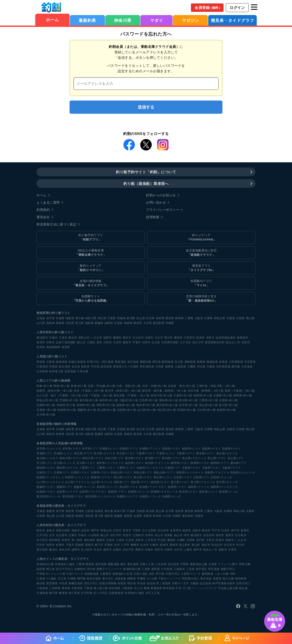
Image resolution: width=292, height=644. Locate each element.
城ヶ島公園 (101, 588)
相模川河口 (228, 569)
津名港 (141, 583)
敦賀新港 (52, 583)
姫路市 (187, 530)
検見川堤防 (94, 579)
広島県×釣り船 (149, 400)
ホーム (52, 20)
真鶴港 (201, 362)
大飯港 (211, 367)
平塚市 (137, 342)
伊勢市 (66, 540)
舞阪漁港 (114, 564)
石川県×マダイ (86, 463)
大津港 (213, 564)
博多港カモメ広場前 (126, 367)
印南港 (53, 367)
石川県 (150, 318)
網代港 (236, 367)
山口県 (41, 323)
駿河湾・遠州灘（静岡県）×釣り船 (164, 391)
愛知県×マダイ (46, 468)
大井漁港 (42, 371)
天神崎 (72, 579)
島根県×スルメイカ (77, 477)
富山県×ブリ (236, 458)
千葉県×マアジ (186, 453)
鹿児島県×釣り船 (167, 405)
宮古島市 (241, 535)
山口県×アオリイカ (77, 482)
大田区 (108, 342)
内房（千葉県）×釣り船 (97, 396)
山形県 (89, 511)
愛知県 (170, 318)
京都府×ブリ (173, 468)
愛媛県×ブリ (65, 487)
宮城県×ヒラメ (109, 449)
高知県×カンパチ (107, 487)
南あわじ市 (233, 342)
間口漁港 (108, 362)
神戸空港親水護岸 (224, 583)
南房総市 (242, 338)
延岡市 (245, 530)
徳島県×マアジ (140, 482)
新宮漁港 (115, 588)
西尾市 (89, 545)
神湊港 (41, 362)
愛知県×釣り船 (169, 400)
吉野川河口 (243, 583)
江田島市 (138, 535)
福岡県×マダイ (177, 487)
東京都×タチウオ (227, 453)
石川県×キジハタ (64, 463)
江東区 (91, 342)
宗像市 (53, 338)
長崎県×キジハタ (139, 492)
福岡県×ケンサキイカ (224, 487)
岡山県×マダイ (143, 477)
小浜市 (117, 342)
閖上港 (51, 569)
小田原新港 (236, 362)
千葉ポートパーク (169, 579)
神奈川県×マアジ (70, 458)
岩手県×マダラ (72, 449)
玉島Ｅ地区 (141, 574)
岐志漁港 (65, 367)
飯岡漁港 (168, 362)
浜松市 (85, 530)
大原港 (51, 362)
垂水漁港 (206, 579)
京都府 (231, 318)
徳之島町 (185, 545)
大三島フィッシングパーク (200, 588)
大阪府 (199, 318)
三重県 (189, 318)
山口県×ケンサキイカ (50, 482)
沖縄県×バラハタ (150, 497)
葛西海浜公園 (199, 564)
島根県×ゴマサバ (102, 477)
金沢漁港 (133, 362)
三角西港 (55, 588)
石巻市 (226, 530)
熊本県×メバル (228, 492)
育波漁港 (120, 362)
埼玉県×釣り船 (167, 410)
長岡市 (41, 347)
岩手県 (51, 318)
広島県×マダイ (183, 477)
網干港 (53, 593)
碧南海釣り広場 (123, 574)
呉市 (52, 535)
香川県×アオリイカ (203, 482)
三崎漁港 (127, 588)
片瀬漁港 (42, 593)
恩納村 (80, 545)
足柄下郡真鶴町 (66, 342)
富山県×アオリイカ (194, 458)
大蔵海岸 (106, 574)
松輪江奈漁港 (77, 362)
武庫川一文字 (180, 583)
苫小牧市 (87, 550)
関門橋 (81, 579)
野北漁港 (214, 569)
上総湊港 (180, 367)
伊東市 (51, 342)
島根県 (60, 323)
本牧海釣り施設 (65, 564)
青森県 (51, 511)
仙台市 (145, 545)
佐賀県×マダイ (46, 492)
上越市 (188, 550)
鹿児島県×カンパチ (49, 497)
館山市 (81, 342)
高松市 (206, 545)
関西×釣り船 (62, 386)
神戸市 (235, 530)
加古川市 (198, 342)
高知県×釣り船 (186, 410)
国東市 (223, 550)
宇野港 (185, 564)
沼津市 (146, 342)
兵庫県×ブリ (62, 473)
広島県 (240, 318)
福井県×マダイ (134, 463)
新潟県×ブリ (153, 458)
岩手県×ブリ (90, 449)
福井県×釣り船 (109, 400)
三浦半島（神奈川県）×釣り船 (216, 386)
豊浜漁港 (133, 564)
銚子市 (99, 545)
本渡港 (217, 579)
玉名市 (98, 550)
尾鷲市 (140, 550)
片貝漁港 (167, 569)
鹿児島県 (159, 323)
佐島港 (223, 362)
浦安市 (220, 535)
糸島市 (210, 338)
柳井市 (108, 550)
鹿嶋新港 (190, 362)
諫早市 (198, 550)
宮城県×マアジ (129, 449)
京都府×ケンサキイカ (150, 468)
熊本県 (138, 323)
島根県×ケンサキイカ (50, 477)
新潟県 (131, 318)
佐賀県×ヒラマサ (67, 492)
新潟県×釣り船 (189, 400)
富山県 (141, 318)
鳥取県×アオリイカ (217, 473)
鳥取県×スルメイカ (243, 473)
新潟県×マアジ (171, 458)
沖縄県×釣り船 (46, 405)
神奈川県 (123, 21)
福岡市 (108, 338)
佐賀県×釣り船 (127, 410)
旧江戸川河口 (64, 569)
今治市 (130, 540)
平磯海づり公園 (147, 579)
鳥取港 (122, 583)
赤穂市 (117, 550)
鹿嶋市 (117, 338)
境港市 (230, 540)
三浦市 (63, 338)
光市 (117, 545)
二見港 (190, 569)
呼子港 (160, 574)
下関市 (137, 530)
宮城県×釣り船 (66, 405)
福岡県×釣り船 (203, 396)
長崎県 (128, 323)
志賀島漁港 (116, 593)
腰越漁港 (212, 362)
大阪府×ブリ (44, 473)
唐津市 (230, 535)
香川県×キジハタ (227, 482)
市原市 (232, 550)
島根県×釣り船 (67, 410)
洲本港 (66, 588)
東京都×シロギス (47, 458)
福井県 (160, 318)
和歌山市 (84, 338)
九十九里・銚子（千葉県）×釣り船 (59, 396)
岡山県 (250, 318)
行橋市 (154, 545)
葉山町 (196, 545)
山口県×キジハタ (102, 482)
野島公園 (245, 564)
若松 (152, 574)
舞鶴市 (135, 545)
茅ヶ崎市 (77, 540)
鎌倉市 (127, 342)
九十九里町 (149, 530)
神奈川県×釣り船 (161, 396)
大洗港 (159, 367)
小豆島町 (94, 535)
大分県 (148, 323)
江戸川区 (185, 342)
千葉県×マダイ (146, 453)
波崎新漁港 (92, 574)
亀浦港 (63, 593)
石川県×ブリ (44, 463)
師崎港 (132, 579)
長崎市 (76, 530)
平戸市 (216, 530)
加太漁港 (173, 564)
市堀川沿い (94, 362)
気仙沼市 (217, 545)
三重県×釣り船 (209, 400)
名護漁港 (120, 579)
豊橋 (147, 588)
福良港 (85, 367)
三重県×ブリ (87, 468)
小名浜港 (161, 564)
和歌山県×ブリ (143, 473)
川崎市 (169, 550)
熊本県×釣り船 (146, 405)
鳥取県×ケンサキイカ (190, 473)
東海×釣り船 (79, 386)
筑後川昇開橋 (108, 583)
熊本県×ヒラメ (209, 492)
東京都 (80, 318)
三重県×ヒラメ (126, 468)
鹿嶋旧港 (146, 362)
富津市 (41, 342)
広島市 (246, 342)
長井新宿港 (223, 367)
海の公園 (228, 579)
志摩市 (73, 535)
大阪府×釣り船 (129, 400)
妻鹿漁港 (156, 588)
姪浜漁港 (106, 367)
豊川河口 (108, 579)
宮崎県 (177, 516)
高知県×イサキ (129, 487)
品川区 (156, 342)
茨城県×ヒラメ (63, 453)
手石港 (95, 367)
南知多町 (90, 540)
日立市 (159, 338)
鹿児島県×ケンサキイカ (100, 497)
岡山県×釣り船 (209, 405)
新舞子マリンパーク (109, 569)
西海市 (174, 545)
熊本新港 (169, 588)
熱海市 (201, 338)
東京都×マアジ (206, 453)
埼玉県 (102, 318)
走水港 (76, 367)
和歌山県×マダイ (121, 473)
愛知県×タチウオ (67, 468)
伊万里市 (42, 540)
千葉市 (70, 545)
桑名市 (53, 550)
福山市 (178, 535)
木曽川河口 (173, 574)
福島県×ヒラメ (192, 449)
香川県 (80, 323)
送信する (146, 107)
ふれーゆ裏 (222, 574)
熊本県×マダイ (189, 492)
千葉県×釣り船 (183, 396)
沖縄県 (170, 323)
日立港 (62, 579)
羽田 (233, 574)
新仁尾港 (74, 593)
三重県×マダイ (106, 468)
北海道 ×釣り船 (46, 410)
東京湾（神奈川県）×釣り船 (123, 391)
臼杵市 (41, 545)
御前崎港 (241, 579)
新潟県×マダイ (134, 458)
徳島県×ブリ (122, 482)
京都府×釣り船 (228, 400)
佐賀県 (118, 323)
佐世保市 (209, 535)
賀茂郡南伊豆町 (215, 342)
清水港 (91, 569)
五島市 (110, 540)
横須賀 (41, 583)
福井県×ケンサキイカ (110, 463)
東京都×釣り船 (89, 400)
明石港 (157, 362)
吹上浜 (138, 588)
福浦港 (169, 367)
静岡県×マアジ (220, 463)
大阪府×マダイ (211, 468)
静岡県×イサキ (200, 463)
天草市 (210, 540)
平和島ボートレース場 (51, 574)
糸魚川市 (65, 550)
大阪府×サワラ (231, 468)
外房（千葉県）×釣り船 (89, 391)
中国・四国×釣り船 (129, 386)
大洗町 (120, 540)
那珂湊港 (101, 564)
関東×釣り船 (44, 386)
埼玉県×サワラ (83, 453)
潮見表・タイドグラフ (232, 21)
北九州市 (138, 338)
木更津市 (176, 530)
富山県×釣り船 (107, 410)
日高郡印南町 (170, 342)
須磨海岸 (80, 569)
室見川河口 (91, 583)
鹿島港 (90, 564)
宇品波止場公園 (228, 588)
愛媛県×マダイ (46, 487)
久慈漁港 (42, 367)
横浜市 (73, 338)
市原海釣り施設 (134, 593)
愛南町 (172, 540)
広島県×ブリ (201, 477)
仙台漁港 (205, 583)
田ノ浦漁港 (163, 583)
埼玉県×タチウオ (104, 453)
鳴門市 (95, 530)
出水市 (178, 550)
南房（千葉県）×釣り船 (240, 391)
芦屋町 (109, 545)
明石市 (127, 338)
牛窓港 (63, 583)
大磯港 (191, 367)
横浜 (123, 564)
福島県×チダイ (211, 449)
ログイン (237, 8)
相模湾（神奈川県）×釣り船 (55, 391)
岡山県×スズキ (123, 477)
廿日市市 (229, 545)
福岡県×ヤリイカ (199, 487)
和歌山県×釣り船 (47, 400)
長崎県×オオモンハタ (164, 492)
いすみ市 (96, 338)
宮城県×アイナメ (150, 449)
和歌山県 (220, 318)
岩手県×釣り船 (189, 405)
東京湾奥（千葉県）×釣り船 (132, 396)
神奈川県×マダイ (93, 458)
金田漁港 (70, 371)
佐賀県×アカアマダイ (93, 492)
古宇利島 (87, 593)
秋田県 (70, 511)
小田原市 (189, 338)
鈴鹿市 (60, 545)
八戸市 (125, 545)
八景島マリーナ (191, 574)
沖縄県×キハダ (171, 497)
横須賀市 (42, 338)
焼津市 (66, 347)
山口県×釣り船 (147, 410)
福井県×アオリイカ (157, 463)
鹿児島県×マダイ (73, 497)
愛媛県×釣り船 (87, 410)
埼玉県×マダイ (126, 453)
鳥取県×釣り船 (106, 405)
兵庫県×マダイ (80, 473)
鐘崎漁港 (62, 362)
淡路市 (149, 338)
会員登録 (208, 8)
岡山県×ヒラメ (163, 477)
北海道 (41, 318)
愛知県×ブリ (238, 463)
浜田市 (140, 540)
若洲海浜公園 (45, 564)
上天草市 (151, 540)
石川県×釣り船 (46, 415)
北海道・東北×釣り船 (181, 386)
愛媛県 (99, 323)
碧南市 (164, 545)
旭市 (99, 342)
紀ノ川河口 (101, 593)
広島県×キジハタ (221, 477)
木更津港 (77, 588)
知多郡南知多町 (226, 338)
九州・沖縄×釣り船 (154, 386)
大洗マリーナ (75, 574)
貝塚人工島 (147, 564)
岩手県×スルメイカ (49, 449)
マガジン (190, 21)
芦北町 (162, 540)
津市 (186, 535)
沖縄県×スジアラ (127, 497)
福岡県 (109, 323)
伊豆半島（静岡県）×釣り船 (206, 391)
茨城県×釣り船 (69, 400)
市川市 (240, 545)
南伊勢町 (55, 540)
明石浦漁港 (147, 367)
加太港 (179, 362)
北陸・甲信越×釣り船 (102, 386)
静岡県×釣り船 (243, 396)
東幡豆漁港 (76, 583)
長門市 (201, 540)
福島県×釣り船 (126, 405)
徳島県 (89, 323)
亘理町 (191, 540)
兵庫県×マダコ (100, 473)
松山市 (159, 535)
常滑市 (127, 535)
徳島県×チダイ (160, 482)
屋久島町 (42, 550)
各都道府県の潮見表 (50, 506)
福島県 (70, 318)
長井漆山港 (56, 371)
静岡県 (180, 318)
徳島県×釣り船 (226, 410)
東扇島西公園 (132, 569)
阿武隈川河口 (191, 579)
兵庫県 (209, 318)
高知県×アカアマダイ (153, 487)
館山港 (243, 588)
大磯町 (181, 540)
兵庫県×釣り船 (223, 396)
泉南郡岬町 (53, 347)
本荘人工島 (153, 593)
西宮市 (159, 550)
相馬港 (156, 569)
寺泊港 (201, 367)
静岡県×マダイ (180, 463)
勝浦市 (178, 338)
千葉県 (112, 318)
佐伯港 (151, 583)
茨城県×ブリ (44, 453)
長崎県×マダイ (117, 492)
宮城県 (60, 318)
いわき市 (241, 540)
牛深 (179, 588)
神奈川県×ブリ (114, 458)
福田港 (41, 569)
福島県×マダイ (171, 449)
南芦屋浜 (201, 569)
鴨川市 (169, 338)
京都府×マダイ (192, 468)
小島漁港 (42, 588)
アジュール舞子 (228, 564)
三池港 (146, 569)
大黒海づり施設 (47, 579)
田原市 (220, 540)
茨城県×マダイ (231, 449)
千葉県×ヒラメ (166, 453)
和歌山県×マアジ (164, 473)
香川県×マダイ (180, 482)
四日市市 (116, 535)
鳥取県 (51, 323)
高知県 (70, 323)
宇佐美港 (250, 362)
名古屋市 (62, 535)
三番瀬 (80, 564)
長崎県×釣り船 (86, 405)
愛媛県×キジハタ (85, 487)
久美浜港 (83, 371)
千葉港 (88, 588)
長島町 (169, 535)
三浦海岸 (179, 569)
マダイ (157, 21)
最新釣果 (87, 21)
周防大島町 (63, 530)
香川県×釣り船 (228, 405)
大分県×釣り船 (207, 410)
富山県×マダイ (217, 458)
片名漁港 (247, 367)
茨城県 (121, 318)
